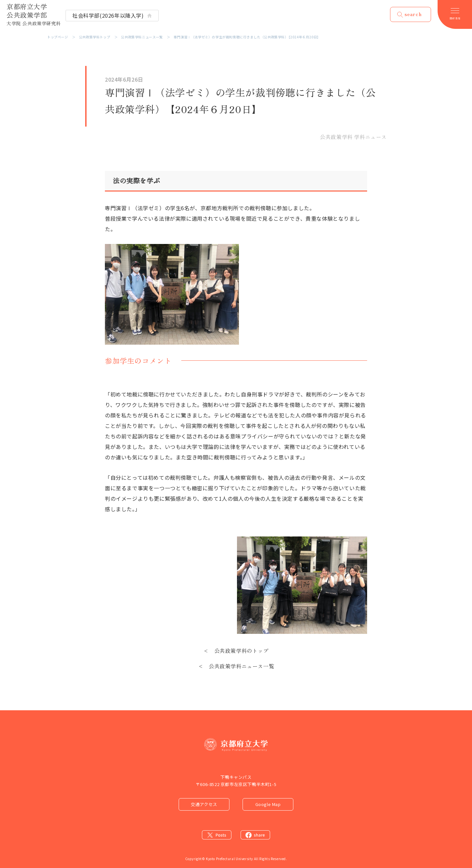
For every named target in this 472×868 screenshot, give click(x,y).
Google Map (268, 804)
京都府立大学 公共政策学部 (34, 14)
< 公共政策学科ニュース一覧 (236, 666)
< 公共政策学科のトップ (236, 651)
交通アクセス (204, 804)
